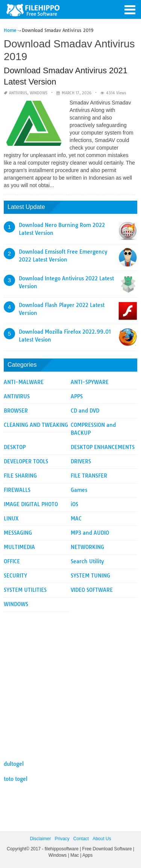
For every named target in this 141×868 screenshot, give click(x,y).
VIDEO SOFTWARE (92, 590)
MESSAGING (18, 533)
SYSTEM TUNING (90, 576)
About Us (102, 839)
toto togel (16, 779)
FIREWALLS (17, 490)
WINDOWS (39, 93)
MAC (76, 519)
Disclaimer (40, 839)
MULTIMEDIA (19, 547)
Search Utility (87, 561)
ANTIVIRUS (18, 93)
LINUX (11, 519)
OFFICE (12, 561)
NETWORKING (87, 547)
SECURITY (15, 576)
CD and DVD (85, 411)
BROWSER (16, 411)
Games (79, 490)
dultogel (14, 764)
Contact (81, 839)
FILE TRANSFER (89, 476)
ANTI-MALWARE (24, 382)
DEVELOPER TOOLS (26, 461)
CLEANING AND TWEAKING (36, 425)
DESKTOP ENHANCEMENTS (103, 447)
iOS (74, 504)
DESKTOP (15, 447)
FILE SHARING (20, 476)
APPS (77, 396)
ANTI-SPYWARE (90, 382)
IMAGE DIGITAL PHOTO (31, 504)
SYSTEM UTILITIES (25, 590)
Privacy (62, 839)
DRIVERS (81, 461)
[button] (130, 9)
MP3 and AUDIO (90, 533)
